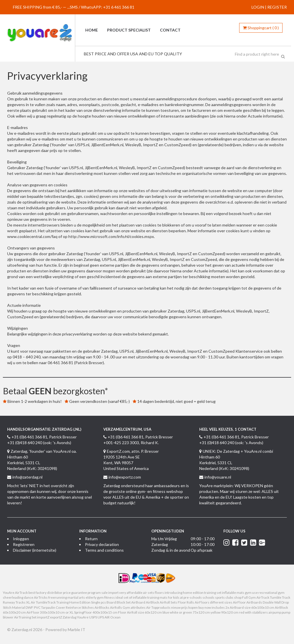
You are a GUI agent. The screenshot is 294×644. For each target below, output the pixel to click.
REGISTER (277, 7)
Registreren (24, 544)
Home (92, 30)
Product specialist (129, 30)
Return (91, 539)
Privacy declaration (102, 544)
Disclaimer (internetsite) (35, 550)
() (261, 28)
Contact (170, 30)
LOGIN (258, 7)
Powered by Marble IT (65, 630)
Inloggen (21, 539)
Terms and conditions (104, 550)
